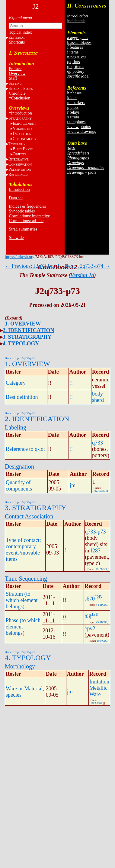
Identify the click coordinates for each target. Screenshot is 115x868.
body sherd (98, 397)
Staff (13, 78)
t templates (76, 122)
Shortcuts (17, 42)
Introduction (21, 113)
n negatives (77, 57)
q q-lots (73, 62)
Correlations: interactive (29, 216)
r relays (73, 112)
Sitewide (16, 238)
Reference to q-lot (25, 449)
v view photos (79, 127)
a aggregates (78, 38)
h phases (74, 93)
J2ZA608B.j (100, 491)
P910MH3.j (102, 569)
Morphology (20, 666)
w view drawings (81, 131)
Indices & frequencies (27, 206)
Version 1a (82, 275)
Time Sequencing (26, 579)
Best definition (22, 397)
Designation (19, 466)
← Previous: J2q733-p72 (32, 266)
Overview (17, 73)
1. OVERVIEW (23, 324)
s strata (73, 117)
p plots (73, 107)
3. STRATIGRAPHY (27, 337)
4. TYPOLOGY (21, 344)
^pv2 (90, 628)
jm (73, 485)
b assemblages (79, 43)
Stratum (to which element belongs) (22, 600)
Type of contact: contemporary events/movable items (23, 550)
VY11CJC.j (102, 605)
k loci (72, 98)
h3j (88, 616)
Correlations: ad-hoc (26, 221)
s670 (90, 599)
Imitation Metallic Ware (99, 688)
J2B (98, 597)
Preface (15, 69)
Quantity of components (19, 486)
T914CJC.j (102, 641)
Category (16, 383)
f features (75, 47)
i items (73, 52)
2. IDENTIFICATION (29, 330)
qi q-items (75, 67)
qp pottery (76, 71)
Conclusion (21, 98)
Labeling (16, 427)
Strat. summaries (23, 229)
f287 (96, 551)
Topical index (20, 32)
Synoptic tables (22, 211)
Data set (16, 198)
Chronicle (17, 93)
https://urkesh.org (20, 257)
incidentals (76, 21)
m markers (76, 103)
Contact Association (29, 516)
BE (23, 149)
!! (71, 383)
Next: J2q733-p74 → (87, 266)
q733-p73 (96, 532)
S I (21, 89)
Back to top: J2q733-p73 (20, 358)
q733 (97, 443)
